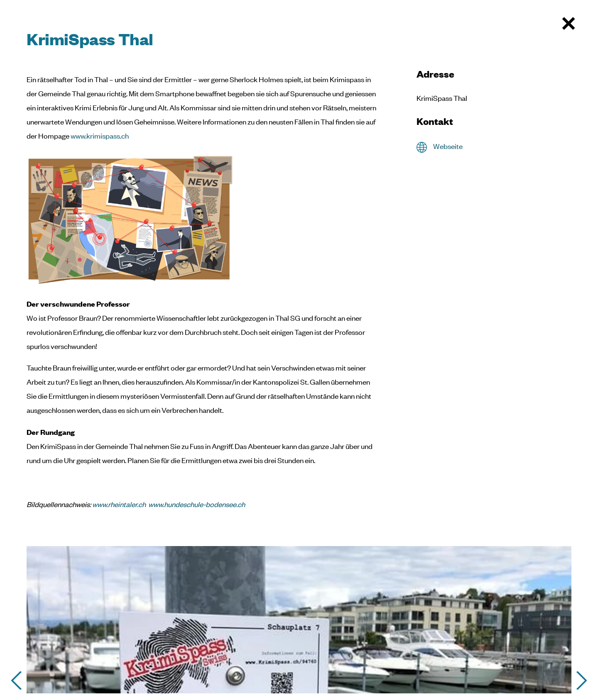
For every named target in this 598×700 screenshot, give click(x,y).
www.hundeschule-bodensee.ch (197, 504)
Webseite (448, 146)
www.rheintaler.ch (119, 504)
